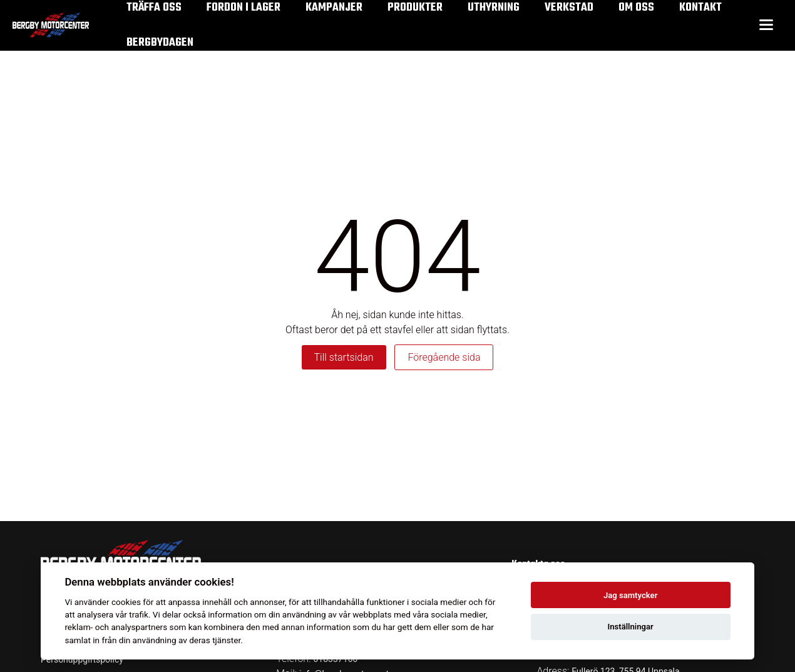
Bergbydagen (160, 43)
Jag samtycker (630, 595)
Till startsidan (344, 357)
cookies (126, 602)
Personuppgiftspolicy (82, 659)
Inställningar (630, 627)
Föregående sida (444, 357)
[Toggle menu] (766, 25)
